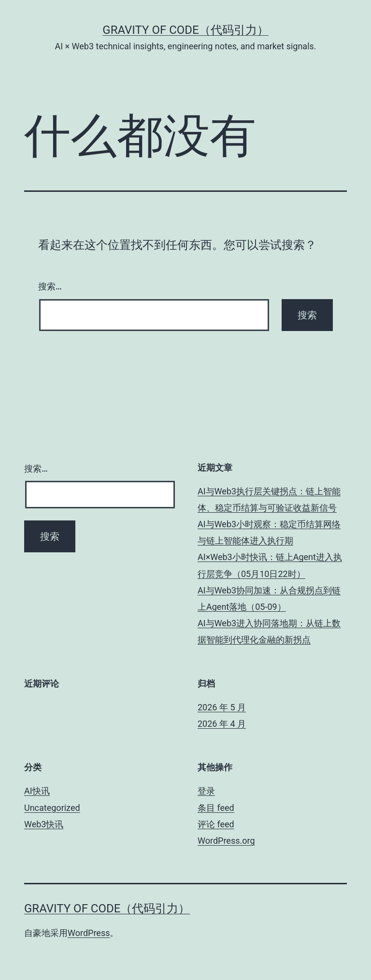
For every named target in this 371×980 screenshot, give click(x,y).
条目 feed (216, 808)
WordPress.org (226, 841)
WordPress (89, 933)
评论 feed (216, 824)
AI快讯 (37, 791)
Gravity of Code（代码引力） (185, 30)
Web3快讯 (44, 824)
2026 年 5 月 (222, 707)
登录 (206, 791)
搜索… (50, 286)
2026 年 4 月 (222, 724)
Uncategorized (52, 808)
